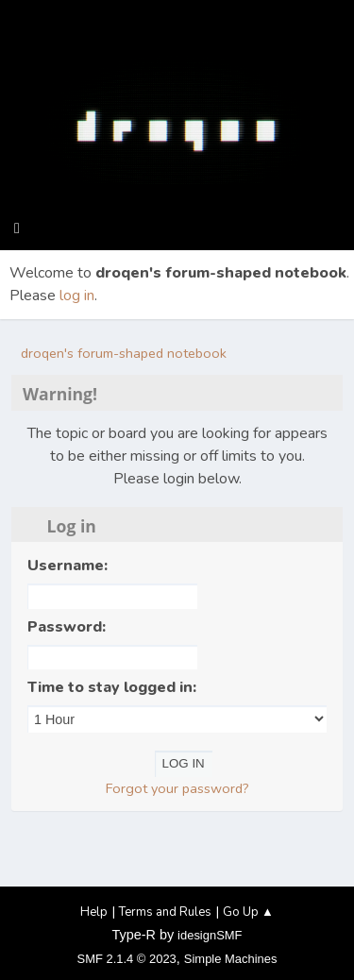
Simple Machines (231, 959)
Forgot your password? (177, 788)
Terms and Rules (165, 912)
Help (94, 912)
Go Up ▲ (248, 912)
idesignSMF (210, 935)
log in (77, 296)
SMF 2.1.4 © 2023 (127, 959)
